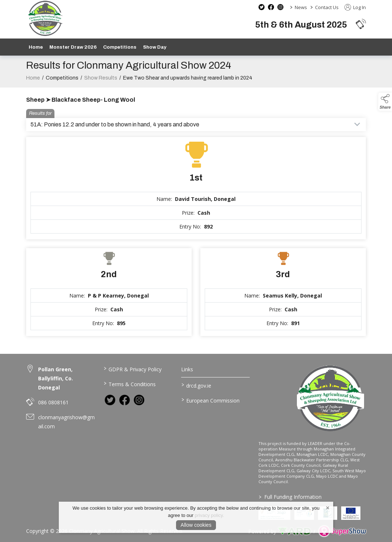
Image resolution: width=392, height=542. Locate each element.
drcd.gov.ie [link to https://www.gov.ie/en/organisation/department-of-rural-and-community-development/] (196, 385)
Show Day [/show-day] (155, 47)
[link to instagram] (139, 400)
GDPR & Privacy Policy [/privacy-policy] (133, 369)
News (301, 7)
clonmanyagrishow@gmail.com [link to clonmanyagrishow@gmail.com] (66, 422)
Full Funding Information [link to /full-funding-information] (290, 497)
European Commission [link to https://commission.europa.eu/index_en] (210, 400)
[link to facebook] (124, 400)
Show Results (101, 84)
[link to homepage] (45, 18)
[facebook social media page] (271, 7)
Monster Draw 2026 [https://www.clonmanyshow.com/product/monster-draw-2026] (73, 47)
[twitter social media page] (262, 7)
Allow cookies (196, 525)
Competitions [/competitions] (120, 47)
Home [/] (36, 47)
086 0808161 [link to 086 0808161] (53, 402)
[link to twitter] (110, 400)
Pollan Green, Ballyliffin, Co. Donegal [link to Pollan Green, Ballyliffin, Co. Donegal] (56, 378)
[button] (361, 24)
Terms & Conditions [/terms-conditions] (130, 384)
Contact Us (327, 7)
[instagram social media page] (280, 7)
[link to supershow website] (342, 531)
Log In (355, 7)
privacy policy (209, 515)
